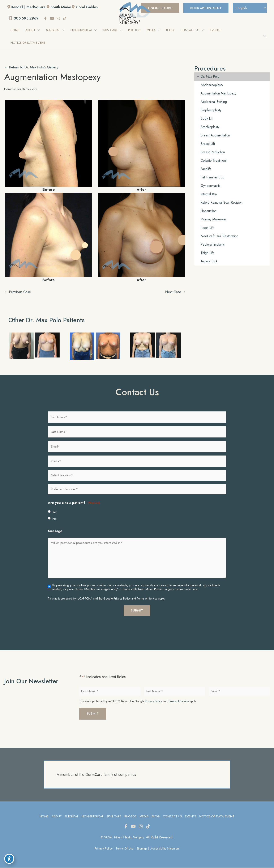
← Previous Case (18, 292)
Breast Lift (208, 144)
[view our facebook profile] (47, 19)
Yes (55, 512)
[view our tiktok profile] (66, 19)
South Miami (61, 7)
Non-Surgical (92, 817)
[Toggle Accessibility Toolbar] (9, 859)
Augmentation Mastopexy (53, 77)
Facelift (206, 169)
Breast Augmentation (215, 136)
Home (43, 817)
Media (144, 817)
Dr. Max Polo (210, 77)
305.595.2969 (25, 18)
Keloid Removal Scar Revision (222, 203)
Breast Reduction (213, 152)
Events (191, 817)
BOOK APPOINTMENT (204, 8)
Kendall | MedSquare (29, 7)
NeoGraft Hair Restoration (219, 236)
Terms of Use (125, 849)
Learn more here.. (187, 589)
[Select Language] (249, 8)
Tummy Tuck (209, 261)
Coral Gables (88, 7)
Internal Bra (209, 194)
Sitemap (142, 849)
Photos (130, 817)
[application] (38, 30)
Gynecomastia (211, 186)
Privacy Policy (122, 599)
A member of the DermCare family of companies (96, 775)
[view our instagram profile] (59, 19)
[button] (157, 8)
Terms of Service (147, 599)
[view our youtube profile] (53, 19)
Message (55, 531)
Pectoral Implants (213, 245)
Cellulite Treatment (214, 161)
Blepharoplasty (211, 110)
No (55, 519)
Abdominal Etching (214, 102)
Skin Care (114, 817)
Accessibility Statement (166, 849)
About (56, 817)
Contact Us (172, 817)
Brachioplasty (210, 127)
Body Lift (207, 119)
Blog (156, 817)
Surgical (71, 817)
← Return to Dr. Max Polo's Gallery (32, 67)
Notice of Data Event (218, 817)
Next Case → (175, 292)
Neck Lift (207, 228)
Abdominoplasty (212, 85)
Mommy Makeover (213, 219)
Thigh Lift (207, 253)
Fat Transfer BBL (212, 177)
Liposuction (209, 211)
